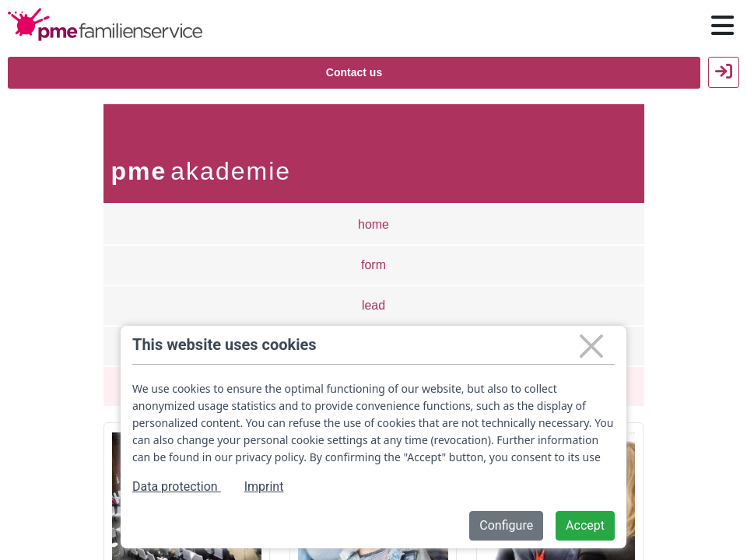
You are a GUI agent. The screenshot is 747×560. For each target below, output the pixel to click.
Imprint (264, 486)
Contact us (354, 72)
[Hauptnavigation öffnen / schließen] (722, 26)
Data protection (177, 486)
